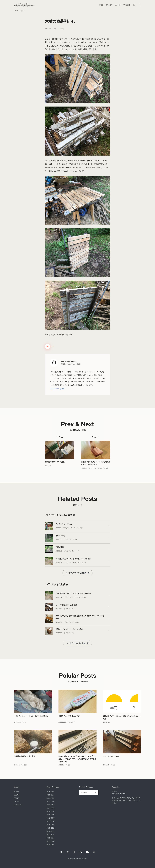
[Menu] (134, 5)
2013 (48, 835)
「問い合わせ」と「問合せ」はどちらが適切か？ (32, 720)
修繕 (25, 769)
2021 (48, 808)
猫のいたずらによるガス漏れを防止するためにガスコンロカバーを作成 (80, 617)
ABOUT (17, 802)
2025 (48, 795)
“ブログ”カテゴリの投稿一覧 (79, 573)
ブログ (56, 29)
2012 (48, 838)
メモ (24, 726)
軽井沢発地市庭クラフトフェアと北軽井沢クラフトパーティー (95, 467)
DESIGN (17, 798)
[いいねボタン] (47, 346)
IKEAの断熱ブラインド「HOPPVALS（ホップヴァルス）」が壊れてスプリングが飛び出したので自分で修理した (77, 763)
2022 (48, 805)
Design (109, 5)
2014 (48, 831)
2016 (48, 825)
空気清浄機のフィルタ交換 (55, 466)
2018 (48, 818)
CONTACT (18, 805)
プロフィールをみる (57, 389)
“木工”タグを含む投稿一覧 (79, 643)
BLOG (16, 795)
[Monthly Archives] (89, 793)
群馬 (101, 472)
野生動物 (74, 539)
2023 (48, 802)
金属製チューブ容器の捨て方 (69, 720)
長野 (107, 472)
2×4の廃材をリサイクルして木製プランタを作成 (73, 559)
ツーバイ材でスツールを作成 (66, 605)
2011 (48, 841)
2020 (48, 811)
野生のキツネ (60, 536)
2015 (48, 828)
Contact (126, 5)
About (118, 5)
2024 (48, 798)
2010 (48, 845)
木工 (63, 29)
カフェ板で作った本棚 (111, 761)
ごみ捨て (72, 726)
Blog (101, 5)
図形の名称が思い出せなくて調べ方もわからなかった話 (122, 722)
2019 (48, 815)
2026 (48, 792)
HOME (16, 792)
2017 (48, 821)
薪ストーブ (75, 551)
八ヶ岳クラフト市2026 (64, 524)
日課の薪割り (60, 547)
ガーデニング (76, 563)
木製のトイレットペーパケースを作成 (69, 629)
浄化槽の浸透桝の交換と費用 (25, 761)
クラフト (93, 472)
